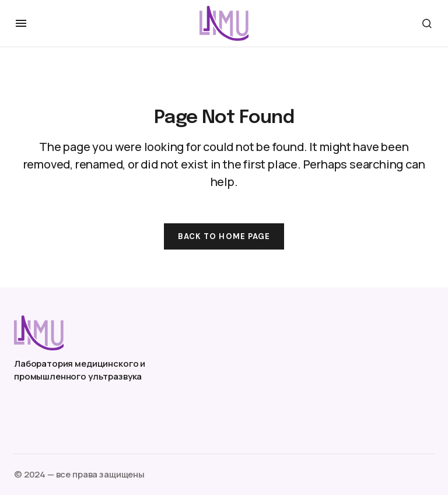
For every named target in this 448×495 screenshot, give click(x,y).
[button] (21, 23)
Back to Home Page (224, 236)
